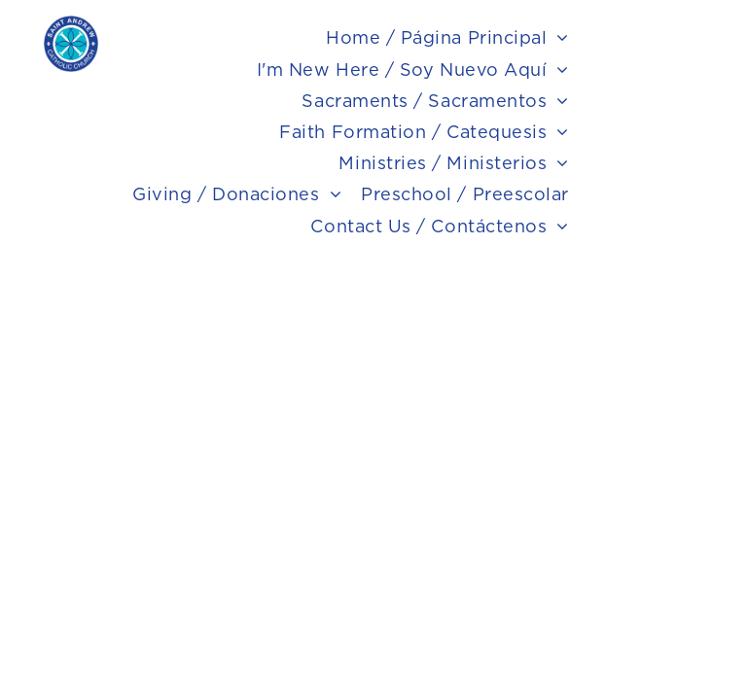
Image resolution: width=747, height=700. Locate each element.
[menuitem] (447, 38)
